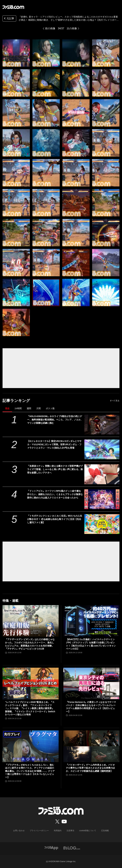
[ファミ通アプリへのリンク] (51, 848)
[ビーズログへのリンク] (72, 848)
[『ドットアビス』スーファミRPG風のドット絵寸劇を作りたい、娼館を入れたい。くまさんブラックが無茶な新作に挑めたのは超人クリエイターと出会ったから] (102, 499)
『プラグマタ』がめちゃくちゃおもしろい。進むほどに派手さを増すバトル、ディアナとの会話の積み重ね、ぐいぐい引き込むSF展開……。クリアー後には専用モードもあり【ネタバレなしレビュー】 (30, 771)
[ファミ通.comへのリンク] (13, 7)
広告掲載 (105, 831)
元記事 (9, 19)
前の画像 (50, 28)
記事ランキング (16, 401)
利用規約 (58, 831)
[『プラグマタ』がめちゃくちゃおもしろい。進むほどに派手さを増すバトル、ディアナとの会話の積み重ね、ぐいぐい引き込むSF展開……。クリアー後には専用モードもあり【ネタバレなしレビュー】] (31, 746)
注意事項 (70, 831)
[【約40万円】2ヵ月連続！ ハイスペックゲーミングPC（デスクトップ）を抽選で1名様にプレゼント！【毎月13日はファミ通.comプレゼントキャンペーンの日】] (91, 621)
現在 (7, 408)
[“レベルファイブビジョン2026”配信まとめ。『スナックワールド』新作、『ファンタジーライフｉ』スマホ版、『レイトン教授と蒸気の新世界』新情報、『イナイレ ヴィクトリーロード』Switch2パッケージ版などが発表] (31, 684)
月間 (38, 408)
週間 (29, 408)
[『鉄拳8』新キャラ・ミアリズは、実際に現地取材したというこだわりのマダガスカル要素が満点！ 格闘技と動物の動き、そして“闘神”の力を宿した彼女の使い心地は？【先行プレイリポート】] (16, 53)
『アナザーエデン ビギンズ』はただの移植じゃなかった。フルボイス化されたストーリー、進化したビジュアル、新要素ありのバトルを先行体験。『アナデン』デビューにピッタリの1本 (30, 644)
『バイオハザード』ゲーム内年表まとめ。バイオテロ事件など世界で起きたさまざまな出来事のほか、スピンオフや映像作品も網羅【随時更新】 (90, 768)
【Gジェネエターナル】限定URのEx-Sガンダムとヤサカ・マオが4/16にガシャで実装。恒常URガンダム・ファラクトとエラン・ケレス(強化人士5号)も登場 (54, 444)
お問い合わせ (19, 831)
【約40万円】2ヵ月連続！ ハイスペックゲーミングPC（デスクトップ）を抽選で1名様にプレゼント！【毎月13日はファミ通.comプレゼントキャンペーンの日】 (91, 644)
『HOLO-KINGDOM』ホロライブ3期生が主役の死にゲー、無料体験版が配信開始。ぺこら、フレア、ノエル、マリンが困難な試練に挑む (55, 420)
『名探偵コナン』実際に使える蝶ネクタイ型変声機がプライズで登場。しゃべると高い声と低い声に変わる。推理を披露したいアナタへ (55, 469)
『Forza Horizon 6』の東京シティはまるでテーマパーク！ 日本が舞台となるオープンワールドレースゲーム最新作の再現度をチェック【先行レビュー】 (91, 707)
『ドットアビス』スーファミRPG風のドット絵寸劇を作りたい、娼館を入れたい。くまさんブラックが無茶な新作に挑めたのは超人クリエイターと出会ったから (55, 494)
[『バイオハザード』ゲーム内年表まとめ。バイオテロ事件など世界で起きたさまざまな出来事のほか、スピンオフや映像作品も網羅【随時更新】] (91, 746)
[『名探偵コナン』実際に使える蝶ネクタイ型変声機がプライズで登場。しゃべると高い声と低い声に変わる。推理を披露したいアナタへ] (102, 474)
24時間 (18, 408)
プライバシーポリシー (39, 831)
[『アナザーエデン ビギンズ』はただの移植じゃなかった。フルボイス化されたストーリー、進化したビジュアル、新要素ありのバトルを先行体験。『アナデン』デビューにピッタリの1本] (31, 621)
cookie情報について (88, 831)
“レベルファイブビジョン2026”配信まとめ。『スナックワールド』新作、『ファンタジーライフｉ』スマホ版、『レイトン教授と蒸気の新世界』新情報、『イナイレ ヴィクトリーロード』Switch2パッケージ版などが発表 (30, 708)
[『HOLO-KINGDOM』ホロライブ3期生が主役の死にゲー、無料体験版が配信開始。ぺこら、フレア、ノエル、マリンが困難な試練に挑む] (102, 425)
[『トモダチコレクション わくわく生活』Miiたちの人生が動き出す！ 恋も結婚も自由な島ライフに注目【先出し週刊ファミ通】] (102, 524)
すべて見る (115, 401)
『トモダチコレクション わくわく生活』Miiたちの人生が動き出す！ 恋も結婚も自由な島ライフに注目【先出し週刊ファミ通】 (55, 519)
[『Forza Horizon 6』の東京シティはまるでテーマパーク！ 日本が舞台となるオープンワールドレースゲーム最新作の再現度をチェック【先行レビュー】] (91, 684)
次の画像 (72, 28)
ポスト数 (50, 408)
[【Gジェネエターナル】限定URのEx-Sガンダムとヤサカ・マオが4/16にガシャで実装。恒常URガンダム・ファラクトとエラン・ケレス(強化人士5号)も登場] (102, 449)
